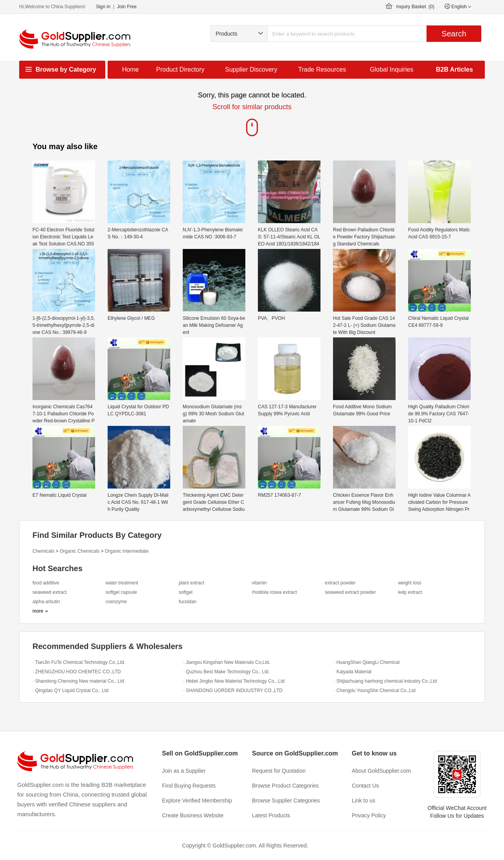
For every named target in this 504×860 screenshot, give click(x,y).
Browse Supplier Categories (286, 801)
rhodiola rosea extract (274, 592)
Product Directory (180, 69)
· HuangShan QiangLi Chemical (367, 662)
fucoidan (188, 602)
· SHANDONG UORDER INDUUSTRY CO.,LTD (233, 691)
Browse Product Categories (285, 786)
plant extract (192, 583)
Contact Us (365, 786)
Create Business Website (193, 815)
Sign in (103, 7)
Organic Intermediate (127, 551)
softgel (186, 592)
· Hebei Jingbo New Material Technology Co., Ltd (234, 681)
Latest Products (271, 815)
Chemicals (43, 551)
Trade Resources (322, 69)
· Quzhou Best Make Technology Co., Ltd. (226, 672)
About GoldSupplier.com (381, 771)
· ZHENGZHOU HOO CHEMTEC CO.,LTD (77, 672)
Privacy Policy (369, 815)
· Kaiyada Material (353, 672)
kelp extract (410, 592)
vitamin (259, 583)
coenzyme (116, 602)
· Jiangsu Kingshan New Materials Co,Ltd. (227, 662)
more (38, 611)
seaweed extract (49, 592)
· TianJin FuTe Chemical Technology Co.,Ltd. (79, 662)
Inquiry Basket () (415, 7)
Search (454, 34)
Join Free (127, 7)
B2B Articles (454, 69)
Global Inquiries (391, 69)
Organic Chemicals (80, 551)
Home (130, 69)
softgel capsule (121, 592)
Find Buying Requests (189, 786)
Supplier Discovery (251, 69)
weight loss (409, 583)
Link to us (364, 801)
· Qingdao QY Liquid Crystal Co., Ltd (70, 691)
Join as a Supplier (184, 771)
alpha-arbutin (46, 602)
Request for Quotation (279, 771)
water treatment (122, 583)
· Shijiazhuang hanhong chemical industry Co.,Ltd (385, 681)
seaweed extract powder (350, 592)
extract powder (340, 583)
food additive (46, 583)
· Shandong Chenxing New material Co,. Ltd (78, 681)
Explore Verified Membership (197, 801)
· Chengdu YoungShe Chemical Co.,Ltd (375, 691)
